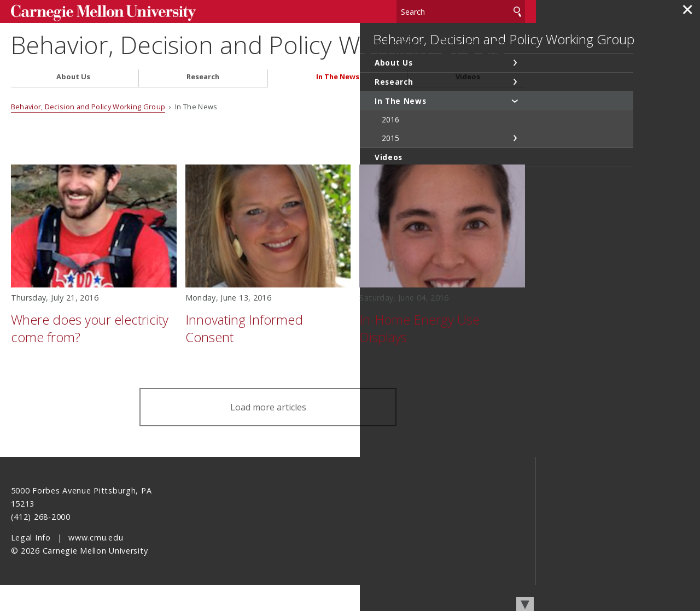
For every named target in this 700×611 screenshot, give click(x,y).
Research (203, 103)
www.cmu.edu (96, 564)
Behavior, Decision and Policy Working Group (233, 56)
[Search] (461, 11)
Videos (468, 103)
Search (517, 11)
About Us (73, 103)
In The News (338, 103)
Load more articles (268, 433)
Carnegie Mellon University (93, 12)
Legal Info (31, 564)
